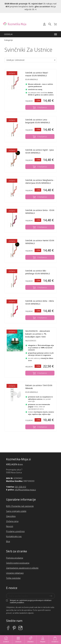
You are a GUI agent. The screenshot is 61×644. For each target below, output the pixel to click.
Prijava (43, 640)
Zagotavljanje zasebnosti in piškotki (22, 568)
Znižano (30, 640)
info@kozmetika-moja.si (25, 490)
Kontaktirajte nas (14, 536)
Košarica (55, 640)
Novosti (10, 526)
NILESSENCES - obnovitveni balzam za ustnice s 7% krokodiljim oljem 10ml (38, 334)
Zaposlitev (11, 516)
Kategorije (9, 40)
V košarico (40, 107)
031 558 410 (20, 487)
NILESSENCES (31, 341)
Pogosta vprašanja (15, 558)
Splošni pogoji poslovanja (18, 563)
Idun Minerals (32, 79)
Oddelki (18, 640)
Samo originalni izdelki (16, 511)
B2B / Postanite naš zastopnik (20, 506)
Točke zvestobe (13, 578)
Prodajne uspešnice (15, 531)
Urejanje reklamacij (15, 573)
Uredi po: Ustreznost (15, 60)
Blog (8, 541)
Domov (6, 640)
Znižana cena (12, 521)
